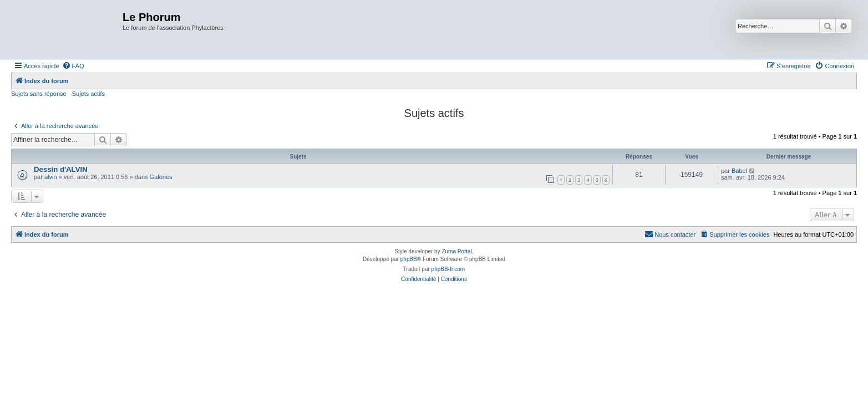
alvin (51, 177)
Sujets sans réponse (39, 94)
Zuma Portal (456, 251)
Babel (739, 171)
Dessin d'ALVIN (61, 169)
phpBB (409, 259)
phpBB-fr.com (448, 269)
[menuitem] (73, 66)
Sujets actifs (88, 94)
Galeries (161, 177)
